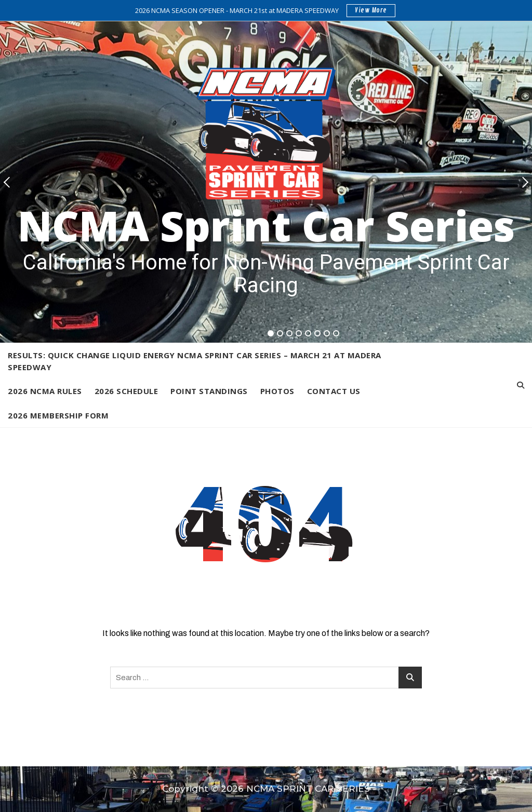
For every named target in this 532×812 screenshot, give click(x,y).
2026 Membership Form (58, 415)
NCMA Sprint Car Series (266, 225)
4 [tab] (299, 333)
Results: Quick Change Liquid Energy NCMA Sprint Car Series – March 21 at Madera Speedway (195, 361)
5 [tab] (308, 333)
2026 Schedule (127, 391)
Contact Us (334, 391)
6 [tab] (318, 333)
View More (371, 10)
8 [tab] (336, 333)
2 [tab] (280, 333)
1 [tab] (271, 333)
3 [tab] (290, 333)
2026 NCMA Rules (45, 391)
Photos (277, 391)
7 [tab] (327, 333)
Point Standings (209, 391)
